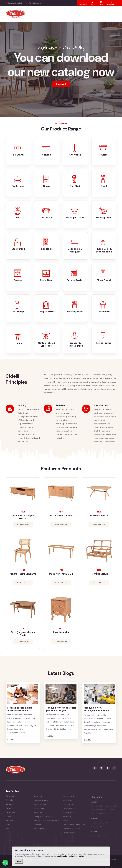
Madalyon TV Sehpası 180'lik (23, 519)
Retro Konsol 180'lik (61, 518)
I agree (19, 861)
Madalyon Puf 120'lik (61, 576)
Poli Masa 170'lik (99, 518)
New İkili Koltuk (99, 576)
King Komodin (61, 634)
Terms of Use (111, 860)
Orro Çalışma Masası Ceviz (23, 636)
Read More (23, 740)
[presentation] (6, 69)
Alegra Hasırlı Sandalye (23, 576)
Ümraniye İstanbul (15, 3)
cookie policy (63, 856)
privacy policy (78, 856)
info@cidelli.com (34, 3)
